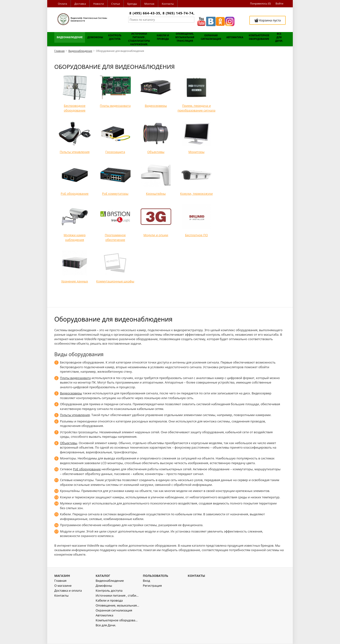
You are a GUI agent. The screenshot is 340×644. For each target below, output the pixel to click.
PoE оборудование (87, 469)
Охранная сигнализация (114, 624)
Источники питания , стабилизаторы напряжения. (117, 609)
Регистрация (152, 599)
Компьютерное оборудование (117, 634)
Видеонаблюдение (110, 594)
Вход (147, 594)
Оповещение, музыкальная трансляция (117, 619)
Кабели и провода (109, 614)
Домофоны (104, 599)
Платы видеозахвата (75, 378)
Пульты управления (75, 415)
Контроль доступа (109, 604)
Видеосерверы (71, 393)
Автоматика (104, 629)
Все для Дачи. (106, 639)
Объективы (69, 443)
